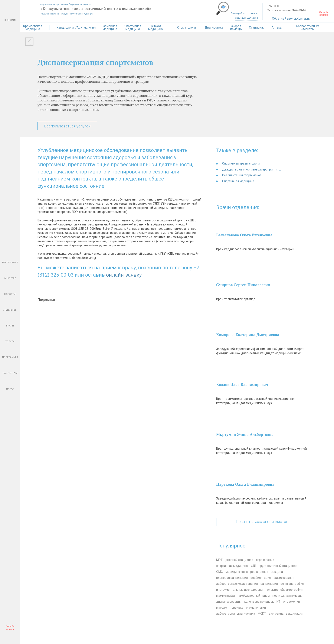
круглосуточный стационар (278, 566)
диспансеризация (229, 602)
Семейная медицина (110, 27)
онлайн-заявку (124, 275)
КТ (278, 602)
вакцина (277, 572)
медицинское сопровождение (247, 572)
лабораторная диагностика (236, 614)
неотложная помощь (287, 596)
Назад (29, 42)
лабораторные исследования (237, 584)
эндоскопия (292, 602)
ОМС (220, 572)
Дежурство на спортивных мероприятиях (251, 169)
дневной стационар (239, 560)
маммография (226, 596)
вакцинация (269, 584)
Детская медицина (155, 27)
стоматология (256, 608)
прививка (237, 608)
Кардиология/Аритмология (76, 27)
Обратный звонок (284, 19)
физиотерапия (284, 578)
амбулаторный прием (254, 596)
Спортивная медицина (133, 27)
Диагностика (214, 27)
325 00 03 (274, 6)
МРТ (219, 560)
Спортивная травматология (242, 163)
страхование (265, 560)
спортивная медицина (232, 566)
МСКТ (262, 614)
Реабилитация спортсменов (242, 175)
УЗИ (253, 566)
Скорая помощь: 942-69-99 (286, 11)
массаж (222, 608)
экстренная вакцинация (286, 614)
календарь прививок (259, 602)
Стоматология (187, 27)
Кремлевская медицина (33, 27)
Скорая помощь (236, 27)
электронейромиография (285, 590)
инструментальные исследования (240, 590)
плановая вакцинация (232, 578)
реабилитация (261, 578)
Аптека (277, 27)
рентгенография (292, 584)
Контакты (304, 19)
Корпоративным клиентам (308, 27)
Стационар (257, 27)
